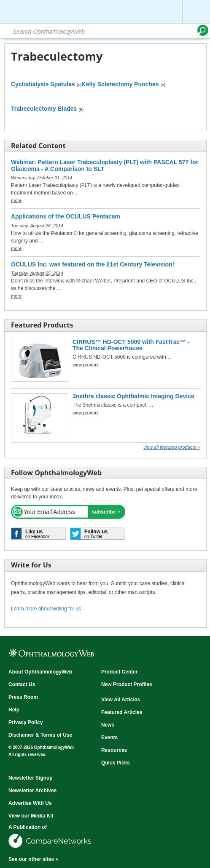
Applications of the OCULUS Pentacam (66, 217)
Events (109, 738)
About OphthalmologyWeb (40, 672)
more (16, 200)
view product (86, 365)
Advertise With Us (30, 803)
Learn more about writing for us (46, 609)
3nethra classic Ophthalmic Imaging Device (133, 396)
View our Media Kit (31, 816)
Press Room (23, 697)
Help (14, 710)
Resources (114, 750)
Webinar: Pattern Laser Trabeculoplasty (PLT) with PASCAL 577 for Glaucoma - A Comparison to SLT (105, 165)
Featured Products (42, 325)
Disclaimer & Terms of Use (40, 735)
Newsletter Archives (32, 791)
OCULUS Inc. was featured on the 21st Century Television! (93, 265)
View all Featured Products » (172, 447)
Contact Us (22, 684)
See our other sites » (33, 859)
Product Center (120, 672)
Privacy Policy (26, 722)
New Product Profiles (127, 684)
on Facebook (38, 534)
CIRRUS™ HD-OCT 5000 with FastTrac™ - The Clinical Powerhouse (131, 345)
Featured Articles (122, 712)
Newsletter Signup (31, 778)
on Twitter (96, 534)
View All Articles (121, 700)
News (108, 725)
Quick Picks (116, 763)
